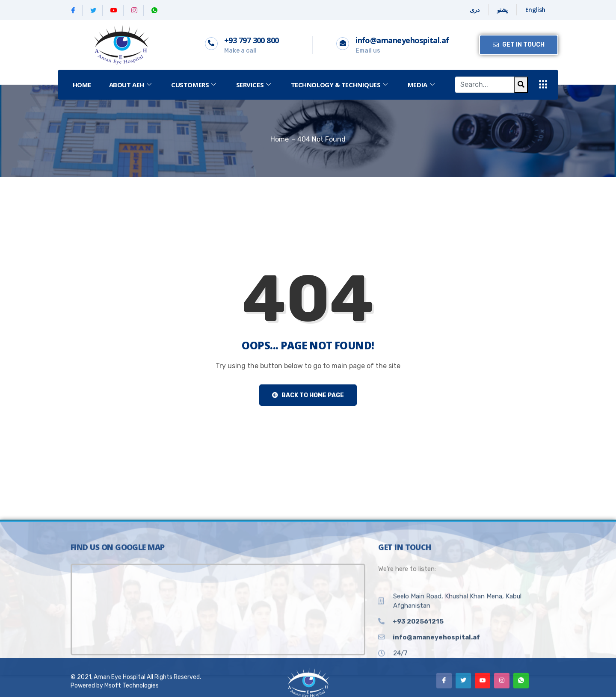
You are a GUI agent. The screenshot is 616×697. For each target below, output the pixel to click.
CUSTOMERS (195, 85)
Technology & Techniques (340, 85)
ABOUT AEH (131, 85)
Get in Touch (519, 45)
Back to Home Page (308, 395)
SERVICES (255, 85)
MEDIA (422, 85)
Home (82, 85)
